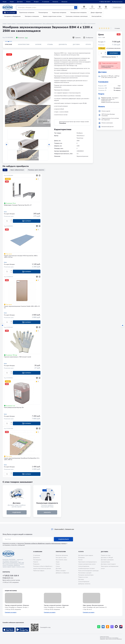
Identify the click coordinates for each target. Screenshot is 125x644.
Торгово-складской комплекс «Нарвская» (56, 605)
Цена (5, 212)
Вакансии (64, 2)
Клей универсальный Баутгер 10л (14, 408)
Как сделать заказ (61, 558)
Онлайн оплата (117, 7)
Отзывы (50, 44)
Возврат (36, 2)
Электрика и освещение (32, 16)
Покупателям (61, 552)
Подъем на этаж (83, 577)
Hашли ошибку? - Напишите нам (63, 529)
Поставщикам (37, 560)
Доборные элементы (84, 584)
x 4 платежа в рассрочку (113, 48)
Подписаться (63, 539)
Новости (36, 562)
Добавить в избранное (62, 573)
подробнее (17, 513)
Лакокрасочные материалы (78, 13)
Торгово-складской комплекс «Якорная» (17, 605)
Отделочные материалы (59, 13)
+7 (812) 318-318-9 (105, 2)
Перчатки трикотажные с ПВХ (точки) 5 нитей (17, 357)
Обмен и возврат (61, 571)
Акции (4, 2)
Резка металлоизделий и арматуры (88, 571)
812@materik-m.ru (8, 578)
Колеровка (81, 558)
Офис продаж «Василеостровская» (93, 605)
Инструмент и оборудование (12, 16)
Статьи (58, 566)
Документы (63, 44)
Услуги (12, 2)
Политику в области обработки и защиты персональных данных (45, 543)
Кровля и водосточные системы (52, 16)
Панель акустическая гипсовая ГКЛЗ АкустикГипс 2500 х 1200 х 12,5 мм (21, 257)
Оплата (28, 2)
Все (5, 170)
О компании (46, 2)
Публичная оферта (39, 571)
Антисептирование (84, 582)
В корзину (114, 53)
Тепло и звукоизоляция (36, 24)
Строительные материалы (27, 13)
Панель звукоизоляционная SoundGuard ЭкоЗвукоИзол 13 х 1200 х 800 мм (22, 460)
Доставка (20, 2)
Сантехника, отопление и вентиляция (77, 16)
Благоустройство (97, 16)
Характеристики (24, 44)
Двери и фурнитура (96, 13)
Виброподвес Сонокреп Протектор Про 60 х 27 (18, 205)
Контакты (55, 2)
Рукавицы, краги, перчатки (36, 170)
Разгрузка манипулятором (86, 575)
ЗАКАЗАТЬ (47, 513)
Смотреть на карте (11, 612)
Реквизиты (36, 564)
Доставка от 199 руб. (107, 558)
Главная (5, 24)
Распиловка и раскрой (85, 573)
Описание (8, 44)
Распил (80, 560)
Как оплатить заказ (61, 560)
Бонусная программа (62, 555)
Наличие (38, 44)
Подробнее (63, 123)
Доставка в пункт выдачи (86, 555)
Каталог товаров (11, 24)
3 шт (26, 38)
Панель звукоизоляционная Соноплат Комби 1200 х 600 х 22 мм (22, 307)
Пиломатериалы (43, 13)
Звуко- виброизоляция (48, 24)
